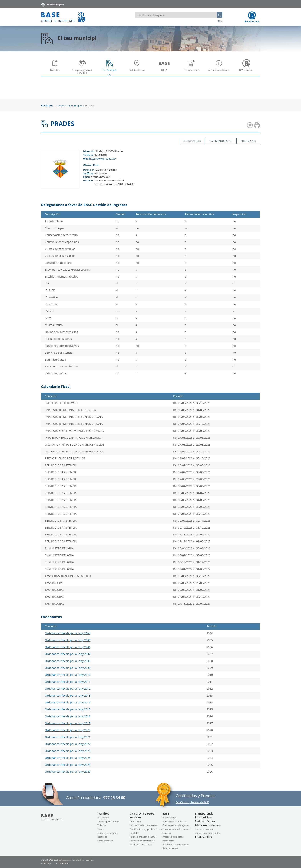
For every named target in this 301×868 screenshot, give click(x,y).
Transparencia (193, 68)
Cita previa (136, 821)
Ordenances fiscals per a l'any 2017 (68, 723)
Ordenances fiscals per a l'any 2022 (68, 744)
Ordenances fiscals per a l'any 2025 (68, 765)
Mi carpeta (103, 818)
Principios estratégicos (174, 821)
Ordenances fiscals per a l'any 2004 (68, 633)
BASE (165, 68)
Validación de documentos (144, 825)
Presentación (169, 818)
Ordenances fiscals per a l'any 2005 (68, 640)
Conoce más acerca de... (208, 833)
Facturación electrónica (142, 841)
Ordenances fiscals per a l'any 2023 (68, 751)
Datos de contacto (205, 829)
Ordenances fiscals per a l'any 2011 (68, 682)
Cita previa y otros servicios (83, 68)
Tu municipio (110, 68)
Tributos (102, 825)
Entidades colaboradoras (176, 844)
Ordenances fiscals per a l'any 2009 (68, 668)
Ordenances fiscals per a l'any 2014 (68, 702)
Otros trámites (105, 841)
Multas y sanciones (107, 833)
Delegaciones (192, 141)
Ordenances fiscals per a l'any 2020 (68, 730)
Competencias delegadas (176, 825)
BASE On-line (247, 68)
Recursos (102, 837)
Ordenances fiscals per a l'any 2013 (68, 695)
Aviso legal (46, 863)
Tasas (100, 829)
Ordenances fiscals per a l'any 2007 (68, 654)
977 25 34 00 (114, 798)
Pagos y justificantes (108, 821)
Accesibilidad (63, 863)
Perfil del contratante (141, 844)
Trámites (56, 68)
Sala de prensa (170, 848)
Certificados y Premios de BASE (192, 802)
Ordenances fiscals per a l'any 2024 (68, 758)
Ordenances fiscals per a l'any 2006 (68, 647)
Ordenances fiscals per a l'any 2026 (68, 772)
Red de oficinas (138, 68)
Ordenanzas (248, 141)
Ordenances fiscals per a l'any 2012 (68, 689)
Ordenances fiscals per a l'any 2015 (68, 709)
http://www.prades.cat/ (103, 159)
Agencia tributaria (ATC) (143, 837)
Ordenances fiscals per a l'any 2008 (68, 661)
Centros (167, 833)
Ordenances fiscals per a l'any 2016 (68, 716)
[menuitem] (55, 67)
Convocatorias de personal (177, 829)
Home (60, 106)
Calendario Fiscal (221, 141)
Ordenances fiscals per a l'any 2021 (68, 737)
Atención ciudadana (220, 68)
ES (220, 21)
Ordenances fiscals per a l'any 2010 (68, 675)
